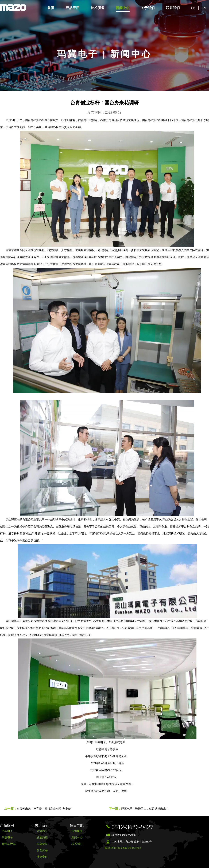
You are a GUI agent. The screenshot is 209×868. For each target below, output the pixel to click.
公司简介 (42, 831)
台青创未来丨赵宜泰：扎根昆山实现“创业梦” (44, 809)
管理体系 (42, 850)
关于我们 (148, 8)
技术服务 (98, 8)
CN (193, 8)
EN (204, 8)
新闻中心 (123, 8)
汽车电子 (7, 831)
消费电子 (7, 837)
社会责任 (42, 857)
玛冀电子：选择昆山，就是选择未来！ (145, 809)
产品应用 (72, 8)
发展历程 (42, 837)
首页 (51, 8)
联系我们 (173, 8)
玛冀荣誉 (42, 844)
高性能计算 (9, 844)
